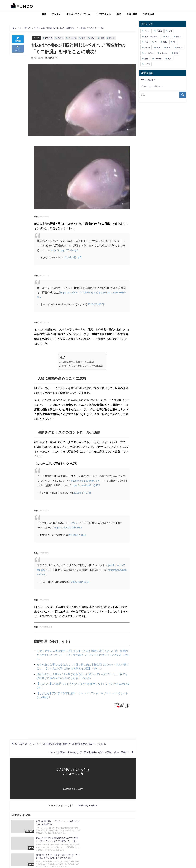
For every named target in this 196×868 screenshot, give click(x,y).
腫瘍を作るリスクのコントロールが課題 (82, 366)
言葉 (169, 48)
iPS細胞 (49, 38)
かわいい (164, 53)
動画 (170, 59)
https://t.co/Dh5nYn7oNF (75, 292)
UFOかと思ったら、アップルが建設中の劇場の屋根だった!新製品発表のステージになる (64, 743)
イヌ (170, 31)
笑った (180, 48)
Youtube (158, 59)
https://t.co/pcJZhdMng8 (64, 250)
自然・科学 (132, 14)
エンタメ (56, 14)
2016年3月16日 (77, 535)
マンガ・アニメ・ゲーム (78, 14)
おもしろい (149, 53)
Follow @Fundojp (88, 805)
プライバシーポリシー (152, 86)
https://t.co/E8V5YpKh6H (85, 481)
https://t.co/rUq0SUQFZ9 (89, 485)
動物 (119, 14)
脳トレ (179, 36)
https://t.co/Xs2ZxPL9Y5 (68, 527)
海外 (146, 59)
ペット (147, 31)
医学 (84, 38)
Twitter (61, 38)
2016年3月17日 (97, 304)
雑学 (44, 14)
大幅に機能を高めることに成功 (78, 362)
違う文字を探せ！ (152, 36)
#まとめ (94, 292)
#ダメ (75, 523)
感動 (165, 42)
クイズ (147, 64)
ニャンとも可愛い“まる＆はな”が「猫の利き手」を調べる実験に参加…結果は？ (86, 752)
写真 (168, 36)
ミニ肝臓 (73, 38)
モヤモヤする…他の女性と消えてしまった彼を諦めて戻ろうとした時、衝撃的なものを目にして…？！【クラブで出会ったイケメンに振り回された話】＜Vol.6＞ (83, 655)
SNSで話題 (149, 14)
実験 (93, 38)
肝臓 (102, 38)
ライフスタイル (103, 14)
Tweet (18, 39)
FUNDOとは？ (148, 79)
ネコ (146, 42)
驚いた (37, 38)
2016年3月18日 (73, 257)
